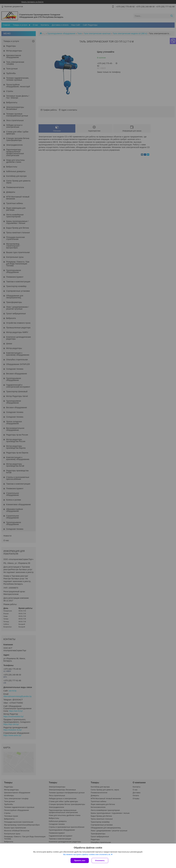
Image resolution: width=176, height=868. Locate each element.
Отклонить (100, 860)
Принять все (80, 860)
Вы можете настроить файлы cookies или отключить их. (87, 854)
